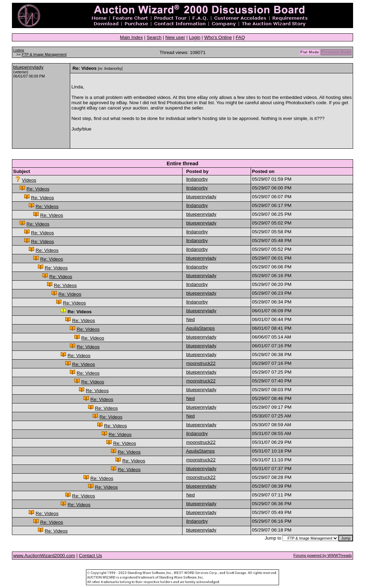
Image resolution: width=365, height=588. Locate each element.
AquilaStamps (200, 328)
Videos (29, 180)
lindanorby (197, 179)
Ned (190, 319)
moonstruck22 (201, 363)
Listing (19, 50)
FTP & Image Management (44, 54)
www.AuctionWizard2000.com (44, 556)
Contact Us (91, 556)
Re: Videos (38, 189)
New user (175, 37)
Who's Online (218, 37)
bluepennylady (28, 67)
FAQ (240, 37)
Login (195, 37)
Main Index (131, 37)
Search (154, 37)
